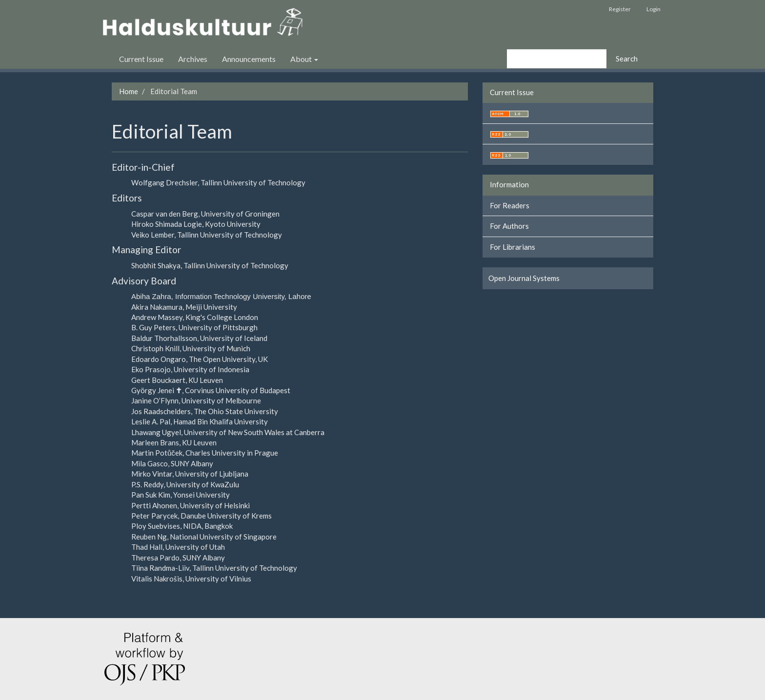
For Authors (509, 226)
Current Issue (141, 59)
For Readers (510, 205)
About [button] (304, 59)
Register (620, 9)
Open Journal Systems (524, 278)
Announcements (249, 59)
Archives (193, 59)
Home (129, 91)
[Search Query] (557, 59)
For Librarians (513, 247)
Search (627, 59)
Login (654, 9)
